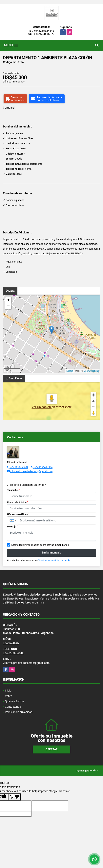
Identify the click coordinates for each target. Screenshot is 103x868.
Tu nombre (14, 490)
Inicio (8, 691)
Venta (9, 696)
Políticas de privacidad (19, 712)
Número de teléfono (18, 514)
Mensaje (12, 527)
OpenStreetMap (91, 371)
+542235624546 (44, 31)
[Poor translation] (14, 797)
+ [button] (8, 300)
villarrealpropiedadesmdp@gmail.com (31, 471)
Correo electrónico (18, 502)
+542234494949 (19, 467)
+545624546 (42, 34)
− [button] (8, 306)
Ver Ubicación (42, 407)
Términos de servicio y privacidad (55, 560)
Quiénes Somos (14, 701)
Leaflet (70, 371)
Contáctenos (13, 707)
